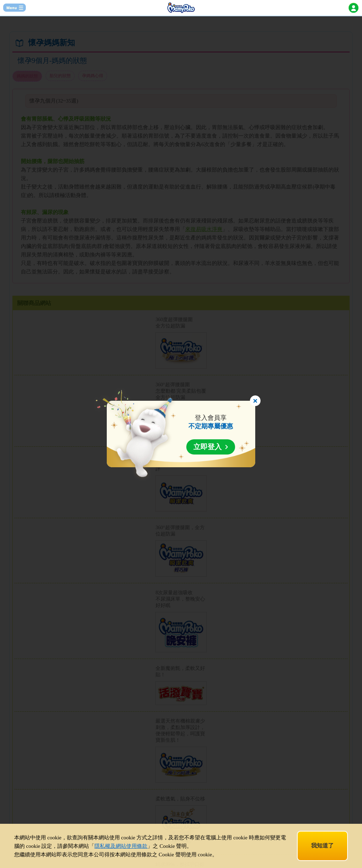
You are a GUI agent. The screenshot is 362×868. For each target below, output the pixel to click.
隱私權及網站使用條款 (121, 846)
